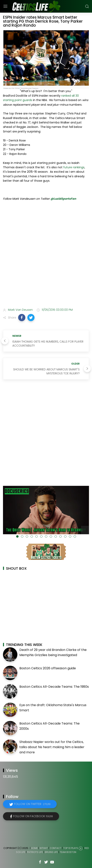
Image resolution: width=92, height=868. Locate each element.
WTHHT (44, 848)
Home (34, 848)
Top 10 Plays (71, 848)
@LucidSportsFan (63, 199)
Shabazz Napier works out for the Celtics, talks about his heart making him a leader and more (52, 747)
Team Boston (68, 852)
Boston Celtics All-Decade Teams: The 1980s (54, 687)
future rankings (74, 167)
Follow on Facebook (33, 816)
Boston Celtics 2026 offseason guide (48, 668)
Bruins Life (51, 852)
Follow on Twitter (32, 804)
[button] (22, 318)
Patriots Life (35, 852)
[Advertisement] (46, 255)
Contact (56, 848)
